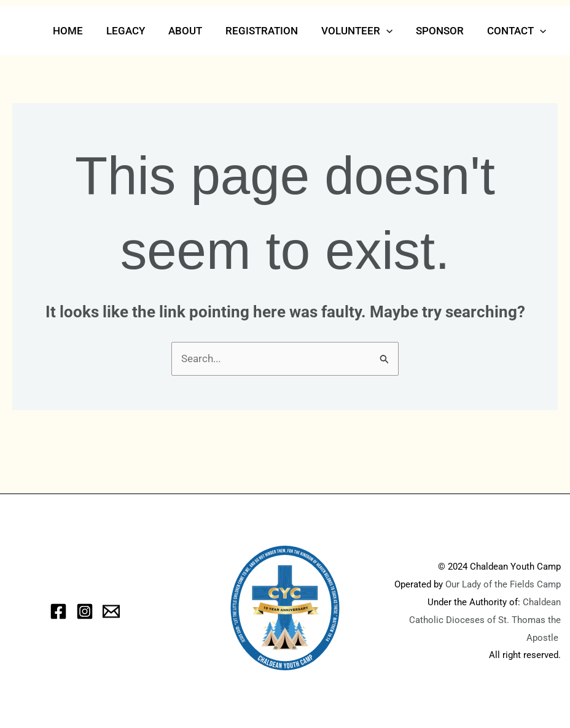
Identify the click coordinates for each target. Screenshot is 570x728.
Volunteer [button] (363, 31)
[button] (392, 31)
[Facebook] (58, 611)
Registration (270, 31)
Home (84, 31)
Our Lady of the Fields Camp (503, 584)
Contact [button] (518, 31)
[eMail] (111, 611)
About (196, 31)
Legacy (139, 31)
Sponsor (443, 31)
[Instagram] (85, 611)
